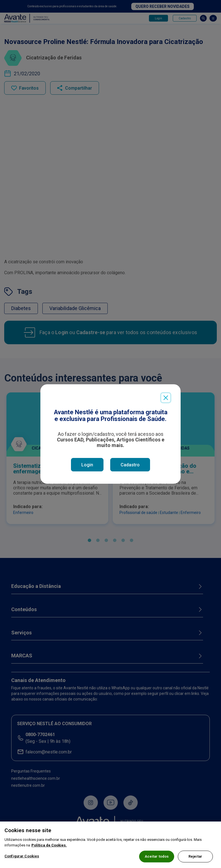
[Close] (166, 398)
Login (87, 465)
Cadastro (130, 465)
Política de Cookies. (49, 847)
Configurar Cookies (22, 858)
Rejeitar (195, 858)
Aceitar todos (157, 858)
